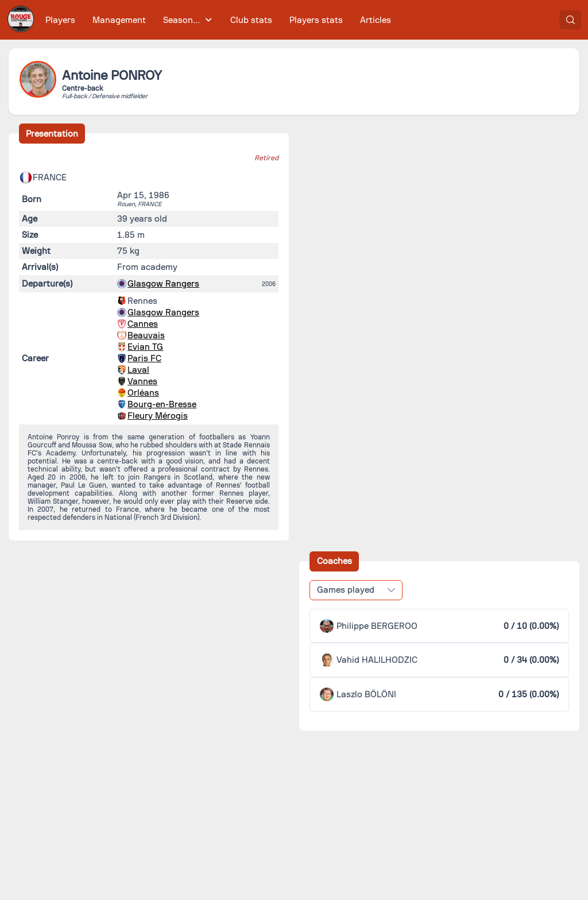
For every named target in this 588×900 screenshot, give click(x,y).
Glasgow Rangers (163, 284)
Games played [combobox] (346, 590)
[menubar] (218, 20)
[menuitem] (61, 20)
